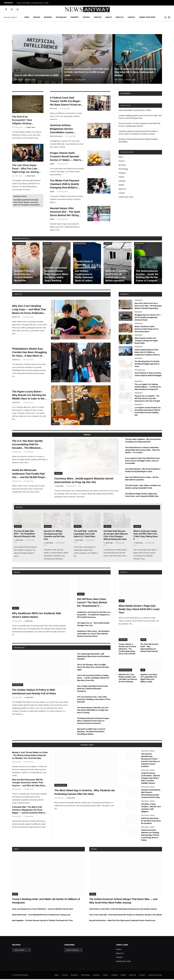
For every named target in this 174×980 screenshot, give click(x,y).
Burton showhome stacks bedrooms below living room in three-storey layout (147, 330)
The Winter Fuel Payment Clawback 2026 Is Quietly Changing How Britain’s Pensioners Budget (65, 185)
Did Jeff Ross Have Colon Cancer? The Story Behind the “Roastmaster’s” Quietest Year (92, 603)
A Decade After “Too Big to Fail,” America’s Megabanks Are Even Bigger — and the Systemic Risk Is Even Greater (29, 811)
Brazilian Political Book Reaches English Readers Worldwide (24, 276)
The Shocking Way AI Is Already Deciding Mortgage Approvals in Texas (147, 365)
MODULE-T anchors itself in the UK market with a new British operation (117, 276)
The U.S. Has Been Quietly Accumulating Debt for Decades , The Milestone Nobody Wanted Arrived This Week (29, 445)
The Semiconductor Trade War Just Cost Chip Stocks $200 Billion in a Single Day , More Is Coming (93, 711)
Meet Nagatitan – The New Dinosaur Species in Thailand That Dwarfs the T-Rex (42, 921)
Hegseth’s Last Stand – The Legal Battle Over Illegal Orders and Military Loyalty (149, 679)
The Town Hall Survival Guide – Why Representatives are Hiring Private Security (149, 648)
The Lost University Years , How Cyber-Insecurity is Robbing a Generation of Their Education (94, 700)
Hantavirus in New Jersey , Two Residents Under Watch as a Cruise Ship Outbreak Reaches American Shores (93, 635)
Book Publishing (19, 244)
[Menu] (169, 17)
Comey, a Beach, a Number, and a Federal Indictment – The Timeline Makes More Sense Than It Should (127, 650)
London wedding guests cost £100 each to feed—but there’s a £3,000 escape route (87, 72)
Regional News (61, 786)
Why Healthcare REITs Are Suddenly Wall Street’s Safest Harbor (37, 616)
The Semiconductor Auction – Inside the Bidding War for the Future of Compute (147, 276)
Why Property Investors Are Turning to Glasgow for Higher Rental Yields (146, 341)
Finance (37, 17)
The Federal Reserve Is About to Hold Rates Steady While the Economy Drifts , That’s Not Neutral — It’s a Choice (142, 451)
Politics (86, 17)
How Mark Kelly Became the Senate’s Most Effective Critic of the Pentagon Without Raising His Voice (116, 536)
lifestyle (18, 295)
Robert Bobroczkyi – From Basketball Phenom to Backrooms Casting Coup (41, 915)
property (125, 295)
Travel (94, 850)
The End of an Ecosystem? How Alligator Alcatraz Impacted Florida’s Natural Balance (23, 120)
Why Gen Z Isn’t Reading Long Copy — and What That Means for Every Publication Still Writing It (29, 310)
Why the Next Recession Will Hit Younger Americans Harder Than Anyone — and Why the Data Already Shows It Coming (30, 784)
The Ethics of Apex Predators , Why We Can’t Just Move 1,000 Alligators (151, 809)
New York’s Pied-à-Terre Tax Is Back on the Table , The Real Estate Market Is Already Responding (148, 307)
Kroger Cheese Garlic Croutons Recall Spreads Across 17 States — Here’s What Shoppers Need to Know (66, 157)
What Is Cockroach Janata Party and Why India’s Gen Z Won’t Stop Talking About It (146, 536)
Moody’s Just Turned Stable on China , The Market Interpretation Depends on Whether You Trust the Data (30, 756)
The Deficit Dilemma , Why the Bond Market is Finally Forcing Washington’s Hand (143, 471)
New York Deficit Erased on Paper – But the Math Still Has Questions (142, 479)
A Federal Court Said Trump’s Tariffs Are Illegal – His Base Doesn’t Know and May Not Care (66, 101)
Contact (131, 17)
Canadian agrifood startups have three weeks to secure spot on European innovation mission (27, 202)
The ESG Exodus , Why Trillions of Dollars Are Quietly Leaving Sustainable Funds (143, 488)
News (27, 17)
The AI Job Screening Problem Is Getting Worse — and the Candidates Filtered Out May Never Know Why (93, 679)
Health (109, 17)
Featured (119, 64)
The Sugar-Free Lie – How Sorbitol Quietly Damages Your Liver (93, 625)
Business (48, 17)
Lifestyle (98, 17)
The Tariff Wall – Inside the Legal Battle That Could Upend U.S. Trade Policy (85, 535)
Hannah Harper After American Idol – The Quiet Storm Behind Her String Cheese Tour (65, 213)
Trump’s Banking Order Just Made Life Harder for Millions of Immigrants (46, 902)
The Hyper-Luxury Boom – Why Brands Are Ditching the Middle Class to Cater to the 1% (29, 396)
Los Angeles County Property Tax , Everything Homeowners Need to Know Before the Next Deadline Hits (148, 412)
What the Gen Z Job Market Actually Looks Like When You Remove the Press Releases (128, 679)
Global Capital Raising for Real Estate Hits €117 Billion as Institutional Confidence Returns (147, 353)
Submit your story (147, 17)
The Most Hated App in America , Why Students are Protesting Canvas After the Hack (85, 793)
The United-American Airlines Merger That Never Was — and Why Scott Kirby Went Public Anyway (123, 902)
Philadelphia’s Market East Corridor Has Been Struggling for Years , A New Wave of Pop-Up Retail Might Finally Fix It (29, 353)
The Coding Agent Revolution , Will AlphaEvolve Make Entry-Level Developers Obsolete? (93, 657)
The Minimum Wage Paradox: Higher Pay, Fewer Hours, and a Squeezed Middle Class (142, 496)
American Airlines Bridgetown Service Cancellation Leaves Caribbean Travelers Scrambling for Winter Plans (67, 129)
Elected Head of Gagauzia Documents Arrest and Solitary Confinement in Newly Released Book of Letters (85, 272)
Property (75, 17)
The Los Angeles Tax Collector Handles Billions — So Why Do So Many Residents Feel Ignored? (148, 388)
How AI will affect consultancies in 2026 (33, 3)
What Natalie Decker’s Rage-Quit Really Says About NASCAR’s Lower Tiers (139, 610)
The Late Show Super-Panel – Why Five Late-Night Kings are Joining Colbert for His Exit (25, 169)
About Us (120, 17)
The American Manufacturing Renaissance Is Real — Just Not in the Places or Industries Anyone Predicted (151, 761)
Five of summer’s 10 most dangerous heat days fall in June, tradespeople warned (136, 72)
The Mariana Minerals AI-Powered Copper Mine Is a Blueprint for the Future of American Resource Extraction (93, 722)
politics (19, 508)
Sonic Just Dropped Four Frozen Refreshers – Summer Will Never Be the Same (43, 910)
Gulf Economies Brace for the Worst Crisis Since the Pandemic (151, 822)
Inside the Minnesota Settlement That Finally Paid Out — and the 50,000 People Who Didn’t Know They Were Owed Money (29, 475)
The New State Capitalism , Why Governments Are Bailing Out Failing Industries (143, 441)
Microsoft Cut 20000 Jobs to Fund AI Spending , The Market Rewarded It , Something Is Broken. (91, 732)
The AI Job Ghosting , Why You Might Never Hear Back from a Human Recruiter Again (93, 668)
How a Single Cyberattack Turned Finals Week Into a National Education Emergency (92, 689)
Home (119, 950)
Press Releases (94, 137)
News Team (18, 80)
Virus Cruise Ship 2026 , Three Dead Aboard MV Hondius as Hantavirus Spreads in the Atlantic (126, 915)
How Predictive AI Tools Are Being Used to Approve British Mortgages (148, 375)
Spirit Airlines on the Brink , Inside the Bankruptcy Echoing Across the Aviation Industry (123, 910)
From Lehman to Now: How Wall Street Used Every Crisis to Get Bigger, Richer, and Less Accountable (142, 462)
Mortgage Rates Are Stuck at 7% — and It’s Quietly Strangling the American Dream (148, 318)
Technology (61, 17)
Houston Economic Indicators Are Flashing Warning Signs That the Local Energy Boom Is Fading (150, 836)
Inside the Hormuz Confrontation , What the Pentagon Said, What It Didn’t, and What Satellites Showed (151, 779)
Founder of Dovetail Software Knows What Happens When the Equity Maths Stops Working (56, 275)
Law (143, 671)
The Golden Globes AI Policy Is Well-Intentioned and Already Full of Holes (34, 692)
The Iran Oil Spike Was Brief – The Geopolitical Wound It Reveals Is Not (25, 535)
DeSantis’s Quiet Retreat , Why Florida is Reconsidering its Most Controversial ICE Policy (151, 794)
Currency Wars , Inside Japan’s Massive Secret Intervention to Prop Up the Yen (84, 481)
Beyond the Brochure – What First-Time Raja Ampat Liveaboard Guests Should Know (122, 921)
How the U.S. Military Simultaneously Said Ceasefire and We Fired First (54, 536)
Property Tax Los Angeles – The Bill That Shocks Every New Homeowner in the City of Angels (147, 399)
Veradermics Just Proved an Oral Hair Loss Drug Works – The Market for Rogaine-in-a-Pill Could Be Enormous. (94, 616)
